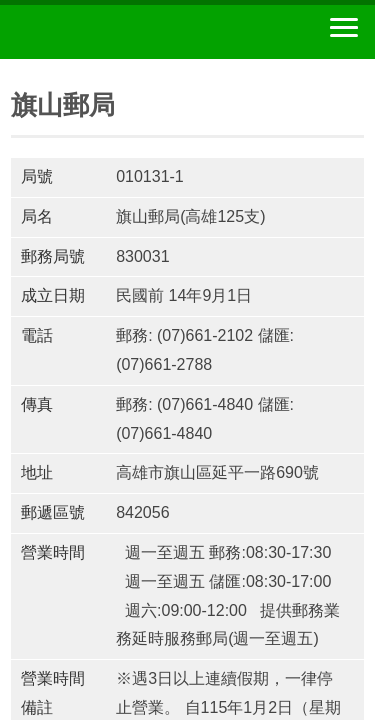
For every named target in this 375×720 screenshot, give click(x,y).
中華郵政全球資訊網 (125, 32)
